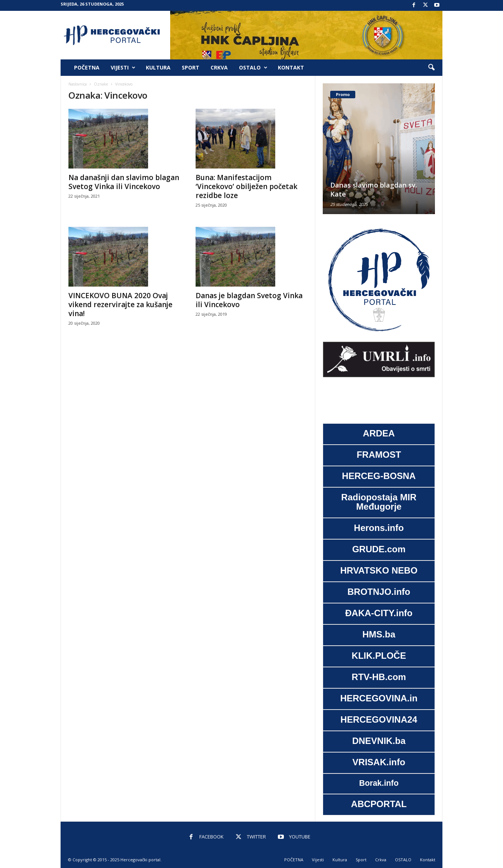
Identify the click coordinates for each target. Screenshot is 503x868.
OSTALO (253, 68)
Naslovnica (78, 84)
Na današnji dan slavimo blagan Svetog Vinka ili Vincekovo (124, 182)
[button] (431, 68)
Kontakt (291, 67)
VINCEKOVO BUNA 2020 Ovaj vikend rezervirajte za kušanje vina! (120, 305)
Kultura (158, 67)
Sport (191, 67)
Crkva (219, 67)
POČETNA (87, 67)
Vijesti (123, 68)
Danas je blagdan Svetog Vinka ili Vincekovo (249, 300)
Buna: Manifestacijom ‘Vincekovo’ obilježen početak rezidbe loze (246, 186)
